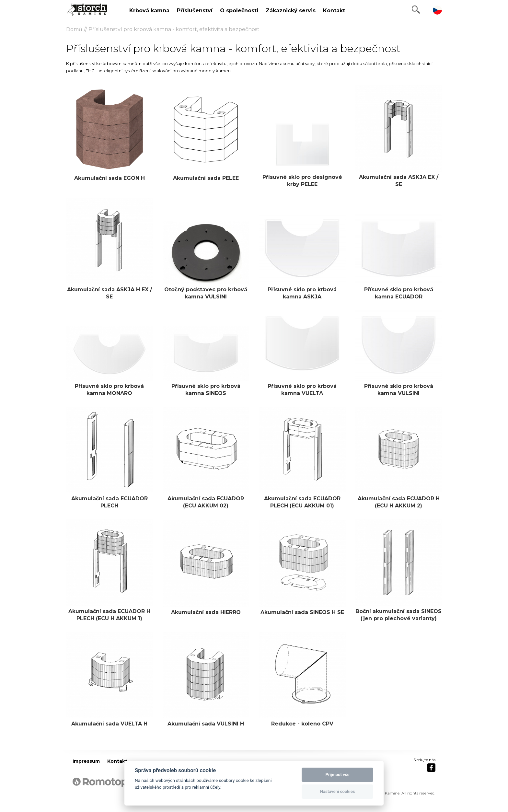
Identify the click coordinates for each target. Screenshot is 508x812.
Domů (74, 29)
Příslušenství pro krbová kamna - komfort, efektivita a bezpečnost (174, 29)
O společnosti (239, 11)
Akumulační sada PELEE (206, 178)
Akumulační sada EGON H (110, 178)
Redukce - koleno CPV (302, 724)
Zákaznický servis (291, 11)
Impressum (86, 761)
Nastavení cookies (338, 791)
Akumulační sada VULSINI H (206, 724)
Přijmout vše (338, 775)
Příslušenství (195, 11)
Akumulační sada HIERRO (206, 612)
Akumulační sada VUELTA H (109, 724)
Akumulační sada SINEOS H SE (302, 612)
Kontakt (334, 11)
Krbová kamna (149, 11)
